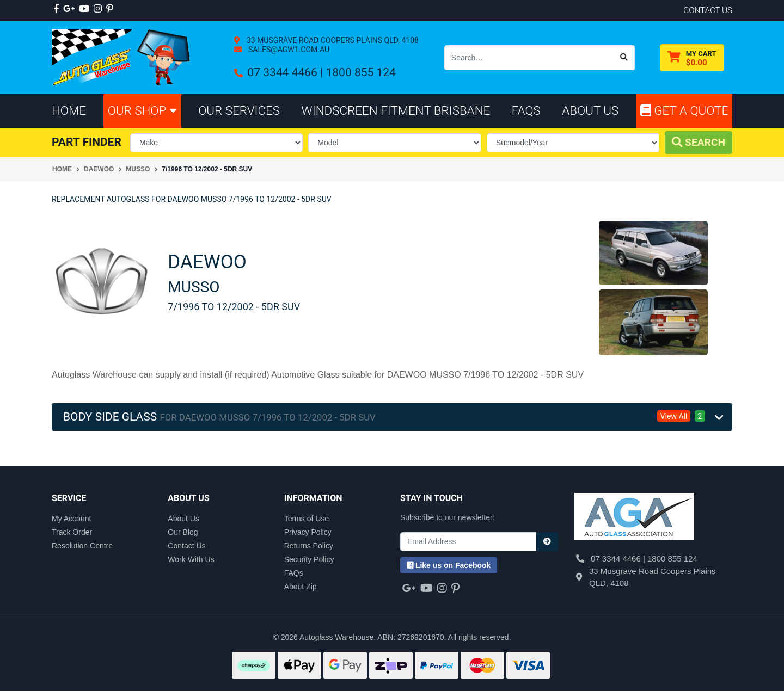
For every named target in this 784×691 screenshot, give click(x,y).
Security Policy (309, 559)
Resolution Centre (82, 546)
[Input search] (529, 58)
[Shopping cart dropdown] (692, 58)
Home (69, 110)
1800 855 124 (360, 72)
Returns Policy (309, 546)
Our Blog (183, 532)
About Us (183, 519)
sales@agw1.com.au (288, 50)
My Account (71, 519)
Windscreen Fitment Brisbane (396, 110)
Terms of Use (307, 519)
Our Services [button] (239, 110)
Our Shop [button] (142, 110)
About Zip (301, 587)
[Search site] (624, 58)
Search (699, 142)
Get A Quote (684, 110)
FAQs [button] (526, 110)
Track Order (72, 532)
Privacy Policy (308, 532)
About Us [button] (590, 110)
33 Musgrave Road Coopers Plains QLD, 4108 (331, 40)
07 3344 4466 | (286, 72)
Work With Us (191, 559)
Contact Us (186, 546)
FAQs (294, 573)
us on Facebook (449, 565)
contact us (708, 10)
